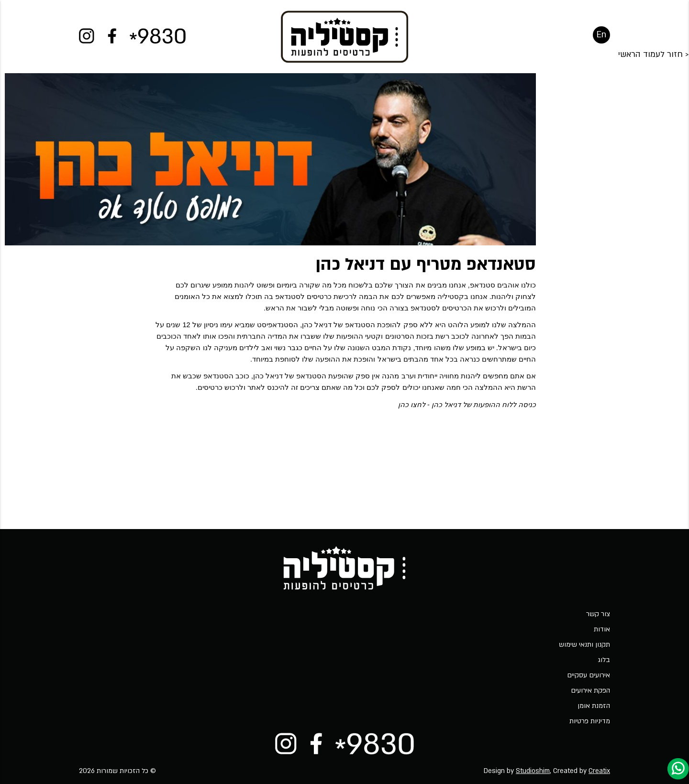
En (601, 40)
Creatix (599, 771)
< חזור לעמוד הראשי (654, 94)
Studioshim (533, 771)
